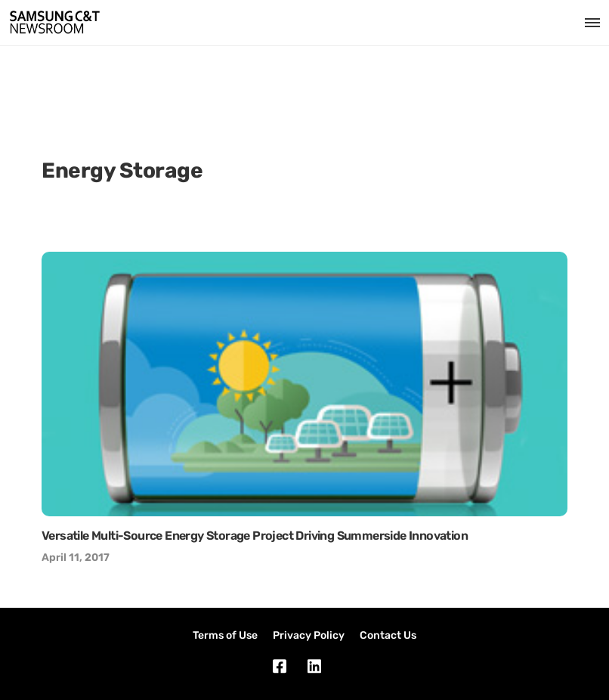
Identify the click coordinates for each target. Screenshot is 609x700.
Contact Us (388, 635)
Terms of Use (225, 635)
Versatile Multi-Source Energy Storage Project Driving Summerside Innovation (255, 536)
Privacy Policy (309, 635)
